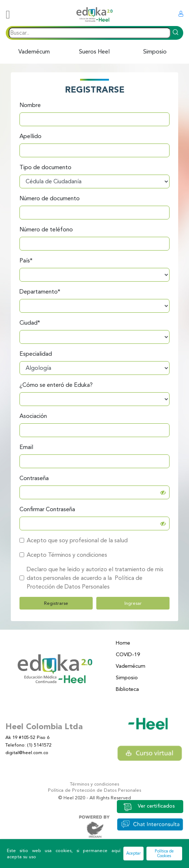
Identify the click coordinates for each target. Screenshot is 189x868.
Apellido (30, 136)
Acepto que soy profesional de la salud (77, 540)
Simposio (155, 52)
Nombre (30, 105)
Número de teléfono (46, 229)
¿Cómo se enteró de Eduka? (56, 385)
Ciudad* (30, 323)
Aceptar (133, 853)
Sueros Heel (94, 52)
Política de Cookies (164, 854)
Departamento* (40, 292)
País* (26, 260)
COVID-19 (128, 655)
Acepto (37, 555)
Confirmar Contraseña (47, 509)
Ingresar (133, 603)
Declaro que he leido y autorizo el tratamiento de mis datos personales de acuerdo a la (95, 578)
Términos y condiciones (94, 784)
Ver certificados (149, 807)
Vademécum (34, 52)
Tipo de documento (45, 167)
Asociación (33, 416)
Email (26, 447)
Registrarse (56, 603)
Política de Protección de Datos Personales (94, 790)
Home (123, 643)
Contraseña (34, 478)
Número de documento (50, 198)
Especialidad (36, 354)
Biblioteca (127, 689)
